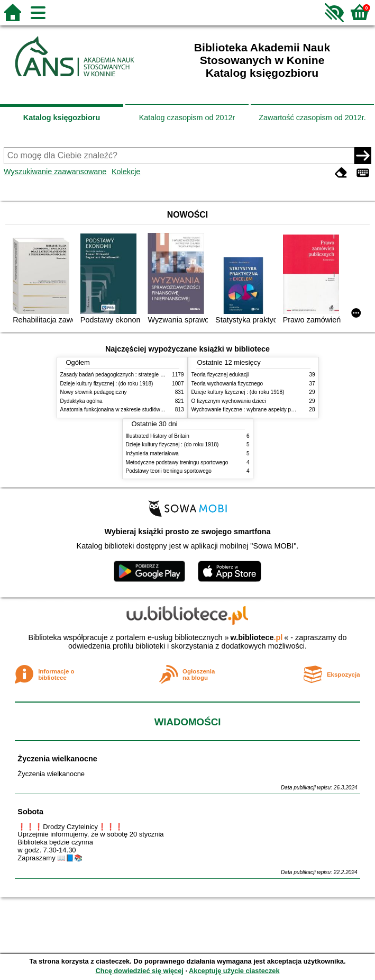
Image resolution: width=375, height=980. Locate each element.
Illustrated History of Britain (158, 436)
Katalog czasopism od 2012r (187, 118)
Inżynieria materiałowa (152, 453)
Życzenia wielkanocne (57, 759)
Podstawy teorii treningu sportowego (169, 471)
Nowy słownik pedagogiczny (94, 392)
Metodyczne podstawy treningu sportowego (177, 462)
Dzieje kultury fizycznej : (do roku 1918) (107, 384)
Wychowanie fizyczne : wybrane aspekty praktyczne (253, 410)
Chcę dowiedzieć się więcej (139, 971)
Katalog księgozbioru (62, 118)
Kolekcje (126, 172)
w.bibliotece (257, 637)
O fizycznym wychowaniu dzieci (229, 401)
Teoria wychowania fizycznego (227, 384)
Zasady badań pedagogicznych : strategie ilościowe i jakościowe (136, 375)
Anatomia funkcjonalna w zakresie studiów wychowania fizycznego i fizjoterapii (153, 410)
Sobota (30, 812)
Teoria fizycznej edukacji (220, 375)
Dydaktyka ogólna (81, 401)
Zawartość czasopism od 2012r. (312, 118)
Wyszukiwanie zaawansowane (55, 172)
